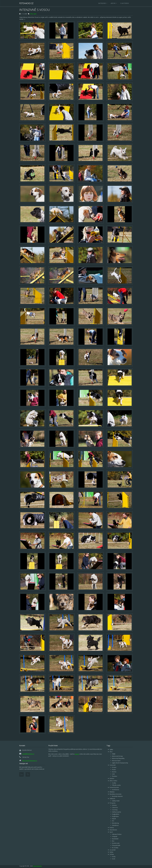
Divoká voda (116, 843)
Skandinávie (113, 830)
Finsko (114, 770)
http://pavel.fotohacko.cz (30, 761)
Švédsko (115, 776)
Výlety (111, 852)
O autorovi (125, 3)
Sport (111, 832)
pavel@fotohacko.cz (28, 754)
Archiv (114, 3)
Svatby (114, 783)
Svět (113, 774)
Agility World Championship (120, 763)
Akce (111, 752)
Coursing (115, 810)
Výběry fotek (116, 801)
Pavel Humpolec (37, 866)
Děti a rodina (113, 781)
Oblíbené (112, 799)
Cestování (113, 765)
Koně (114, 859)
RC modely (115, 848)
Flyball (114, 819)
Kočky (114, 857)
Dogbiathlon (116, 814)
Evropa (114, 767)
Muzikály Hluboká (117, 796)
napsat (77, 754)
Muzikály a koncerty (116, 794)
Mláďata (112, 792)
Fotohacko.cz (26, 3)
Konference (116, 790)
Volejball (115, 836)
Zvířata (112, 854)
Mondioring (115, 823)
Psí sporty (113, 803)
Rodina (112, 828)
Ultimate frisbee (117, 834)
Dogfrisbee (115, 816)
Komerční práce (114, 787)
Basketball (115, 839)
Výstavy (114, 805)
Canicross (115, 807)
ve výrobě (113, 850)
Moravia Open (116, 761)
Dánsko (112, 778)
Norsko (114, 772)
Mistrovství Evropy (117, 756)
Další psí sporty (117, 812)
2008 (31, 14)
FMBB (114, 754)
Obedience (115, 825)
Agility (35, 14)
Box (113, 841)
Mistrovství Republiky (118, 758)
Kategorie (103, 3)
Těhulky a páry (116, 785)
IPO (113, 821)
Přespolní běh (116, 845)
